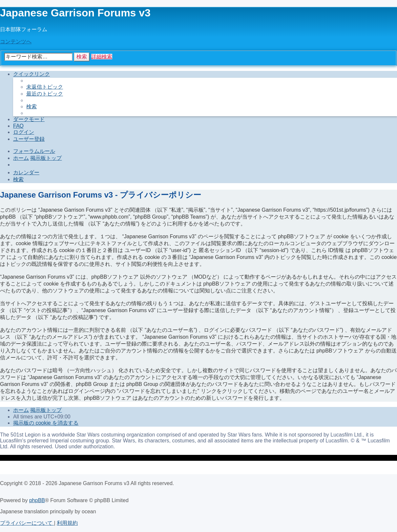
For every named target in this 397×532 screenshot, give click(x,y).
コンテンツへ (16, 42)
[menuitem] (45, 87)
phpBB (37, 500)
